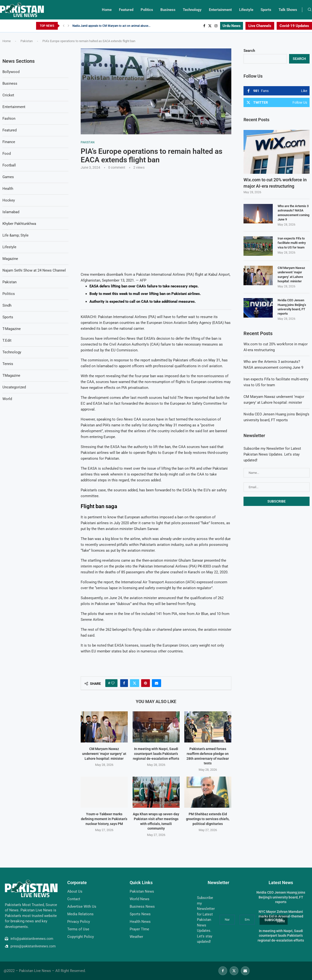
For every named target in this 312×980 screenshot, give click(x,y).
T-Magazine (12, 329)
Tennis (8, 364)
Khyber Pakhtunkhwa (19, 224)
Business (168, 10)
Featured (126, 10)
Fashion (9, 119)
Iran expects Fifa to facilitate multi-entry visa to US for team (292, 243)
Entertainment (220, 10)
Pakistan (27, 41)
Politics (147, 10)
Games (8, 177)
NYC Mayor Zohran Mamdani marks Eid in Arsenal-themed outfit (281, 916)
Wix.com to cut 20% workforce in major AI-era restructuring (275, 183)
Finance (9, 142)
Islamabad (11, 212)
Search (249, 51)
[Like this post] (113, 683)
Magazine (10, 259)
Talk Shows (288, 10)
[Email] (245, 971)
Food (7, 154)
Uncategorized (14, 387)
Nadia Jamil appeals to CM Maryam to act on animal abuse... (111, 26)
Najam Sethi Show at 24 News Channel (34, 270)
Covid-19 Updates (294, 26)
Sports (266, 10)
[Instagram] (216, 26)
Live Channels (260, 26)
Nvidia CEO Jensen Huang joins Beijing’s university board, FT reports (292, 307)
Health (8, 189)
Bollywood (11, 72)
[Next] (68, 26)
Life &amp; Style (15, 235)
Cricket (8, 95)
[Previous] (64, 26)
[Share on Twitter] (135, 683)
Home (107, 10)
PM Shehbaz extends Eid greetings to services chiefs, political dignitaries (208, 819)
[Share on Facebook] (124, 683)
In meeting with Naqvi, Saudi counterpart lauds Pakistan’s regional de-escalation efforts (156, 754)
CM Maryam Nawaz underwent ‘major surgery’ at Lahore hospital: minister (104, 754)
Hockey (9, 200)
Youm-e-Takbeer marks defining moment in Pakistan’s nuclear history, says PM (104, 819)
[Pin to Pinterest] (146, 683)
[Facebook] (204, 26)
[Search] (310, 10)
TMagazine (11, 376)
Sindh (7, 305)
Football (9, 165)
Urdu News (232, 26)
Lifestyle (246, 10)
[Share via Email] (156, 683)
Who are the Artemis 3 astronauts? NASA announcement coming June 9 (293, 213)
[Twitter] (210, 26)
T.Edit (7, 340)
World (7, 399)
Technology (192, 10)
